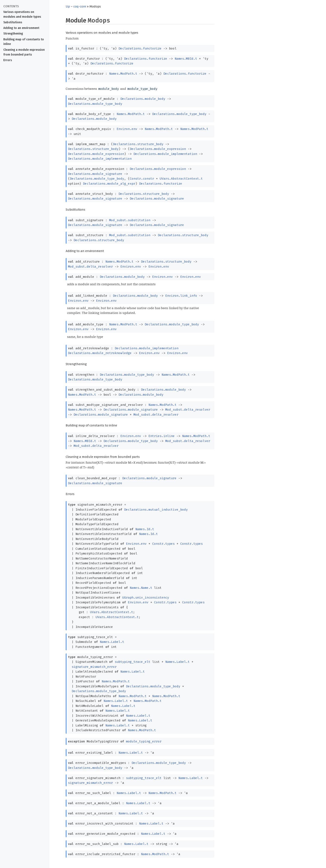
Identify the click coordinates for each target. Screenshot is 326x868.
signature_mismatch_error (94, 667)
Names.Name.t (141, 588)
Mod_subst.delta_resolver (90, 267)
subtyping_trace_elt (133, 662)
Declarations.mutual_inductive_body (156, 510)
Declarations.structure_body (138, 144)
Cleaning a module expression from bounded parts (24, 52)
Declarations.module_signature (95, 174)
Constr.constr (142, 179)
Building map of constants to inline (24, 42)
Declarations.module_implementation (165, 154)
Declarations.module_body (143, 99)
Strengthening (13, 34)
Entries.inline (162, 436)
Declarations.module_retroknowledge (100, 353)
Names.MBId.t (186, 59)
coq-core (80, 6)
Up (68, 6)
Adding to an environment (21, 28)
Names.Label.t (112, 642)
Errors (8, 60)
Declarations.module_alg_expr (109, 184)
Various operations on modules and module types (22, 14)
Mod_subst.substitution (130, 220)
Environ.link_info (181, 296)
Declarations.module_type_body (95, 104)
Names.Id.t (145, 529)
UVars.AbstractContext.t (181, 179)
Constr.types (163, 544)
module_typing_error (144, 741)
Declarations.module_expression (158, 149)
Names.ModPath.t (123, 74)
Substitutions (13, 22)
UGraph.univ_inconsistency (146, 598)
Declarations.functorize (140, 48)
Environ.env (127, 129)
